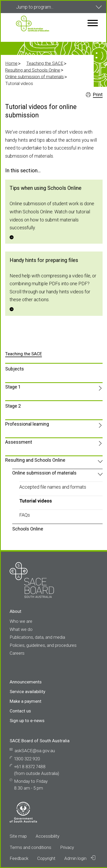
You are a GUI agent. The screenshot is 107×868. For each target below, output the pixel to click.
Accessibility (48, 836)
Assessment (19, 442)
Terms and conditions (30, 847)
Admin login (80, 858)
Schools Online (28, 529)
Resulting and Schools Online (33, 70)
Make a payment (26, 701)
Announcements (26, 682)
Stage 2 (13, 406)
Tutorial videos (36, 501)
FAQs (25, 515)
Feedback (19, 858)
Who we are (21, 621)
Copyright (46, 858)
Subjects (15, 369)
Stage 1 (13, 387)
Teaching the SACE (45, 63)
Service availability (27, 692)
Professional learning (27, 424)
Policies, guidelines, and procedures (43, 645)
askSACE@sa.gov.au (35, 751)
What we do (21, 629)
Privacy (67, 847)
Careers (17, 653)
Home (11, 63)
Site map (18, 836)
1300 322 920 (27, 759)
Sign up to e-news (27, 721)
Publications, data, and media (37, 637)
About (15, 611)
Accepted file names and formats (53, 487)
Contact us (20, 711)
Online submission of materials (34, 77)
